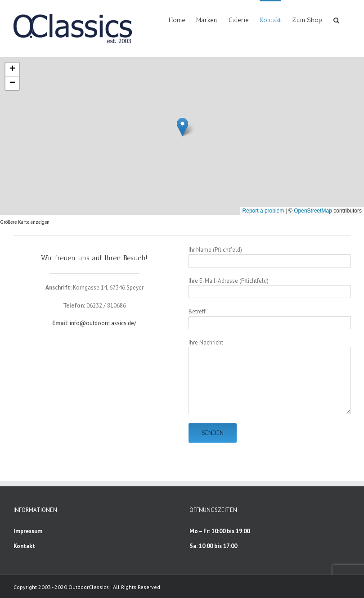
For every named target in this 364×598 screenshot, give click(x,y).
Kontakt (24, 546)
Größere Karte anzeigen (25, 222)
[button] (336, 19)
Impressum (28, 531)
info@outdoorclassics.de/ (103, 323)
